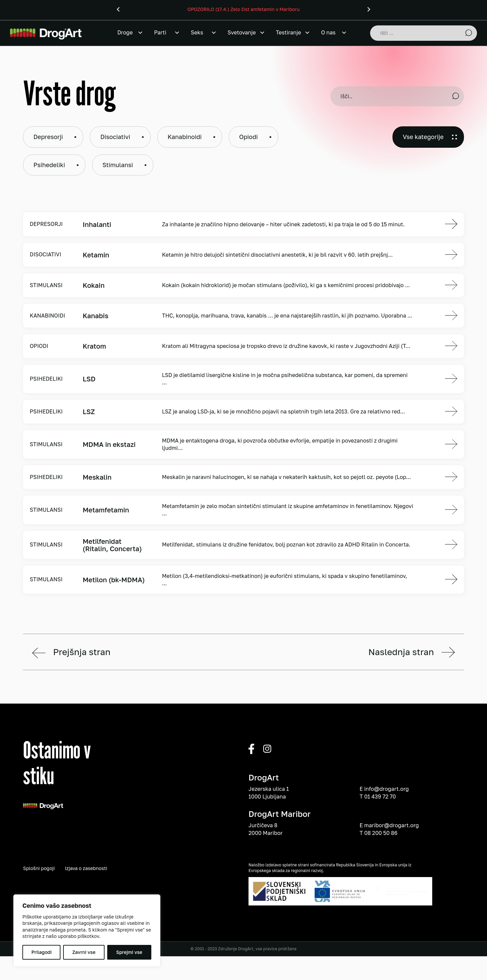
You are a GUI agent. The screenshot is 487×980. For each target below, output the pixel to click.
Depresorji (48, 137)
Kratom (94, 346)
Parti (160, 32)
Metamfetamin (106, 510)
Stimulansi (118, 165)
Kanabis (95, 316)
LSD (89, 379)
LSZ (89, 411)
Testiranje (288, 32)
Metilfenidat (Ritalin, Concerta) (112, 545)
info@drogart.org (386, 872)
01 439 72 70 (380, 880)
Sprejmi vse (129, 952)
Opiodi (249, 137)
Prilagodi (41, 952)
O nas (328, 32)
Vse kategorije (423, 137)
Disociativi (115, 137)
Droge (125, 32)
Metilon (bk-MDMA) (114, 580)
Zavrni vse (84, 952)
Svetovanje (242, 32)
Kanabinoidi (185, 137)
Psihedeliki (49, 165)
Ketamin (96, 255)
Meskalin (97, 477)
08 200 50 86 (381, 916)
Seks (197, 32)
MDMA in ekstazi (109, 444)
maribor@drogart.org (391, 908)
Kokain (94, 285)
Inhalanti (97, 224)
